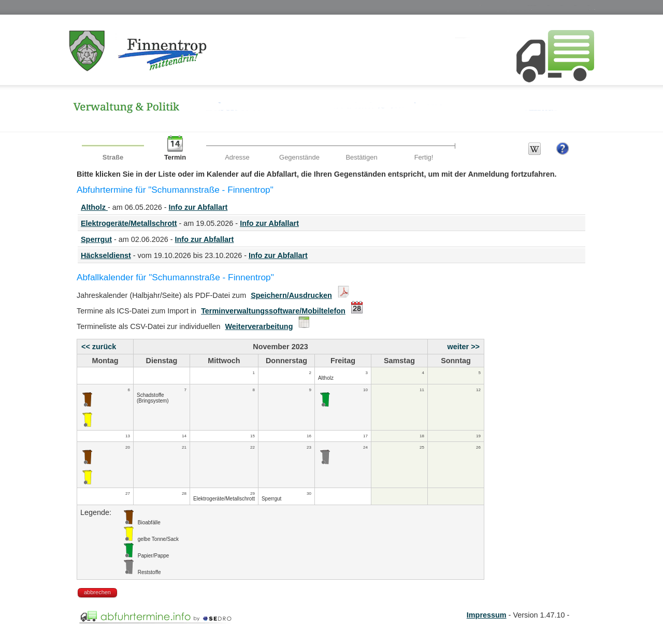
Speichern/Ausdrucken (291, 295)
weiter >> (464, 347)
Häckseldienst (106, 255)
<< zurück (99, 347)
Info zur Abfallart (198, 207)
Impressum (487, 615)
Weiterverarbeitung (259, 326)
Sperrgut (96, 239)
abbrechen (97, 592)
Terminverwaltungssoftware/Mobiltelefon (273, 311)
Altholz (94, 207)
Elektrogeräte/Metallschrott (129, 223)
